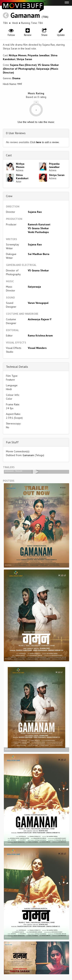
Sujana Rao (35, 212)
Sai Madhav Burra (39, 254)
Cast (9, 155)
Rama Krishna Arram (40, 336)
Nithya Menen (18, 55)
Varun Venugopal (38, 303)
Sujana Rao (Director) (23, 65)
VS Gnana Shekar (38, 228)
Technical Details (17, 367)
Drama (16, 78)
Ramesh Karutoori (39, 224)
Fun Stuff (12, 442)
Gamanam (25, 15)
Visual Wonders (37, 348)
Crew (9, 196)
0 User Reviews (16, 133)
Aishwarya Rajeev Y (40, 319)
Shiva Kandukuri (22, 177)
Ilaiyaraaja (34, 287)
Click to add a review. (45, 142)
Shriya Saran (24, 59)
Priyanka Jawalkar (39, 55)
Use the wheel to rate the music (36, 122)
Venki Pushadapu (38, 232)
